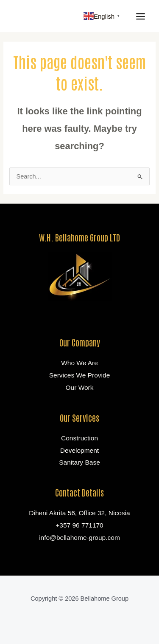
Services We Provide (80, 375)
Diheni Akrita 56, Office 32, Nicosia (79, 513)
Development (79, 450)
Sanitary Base (79, 462)
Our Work (79, 387)
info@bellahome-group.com (79, 538)
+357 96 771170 (79, 525)
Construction (79, 438)
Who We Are (79, 363)
